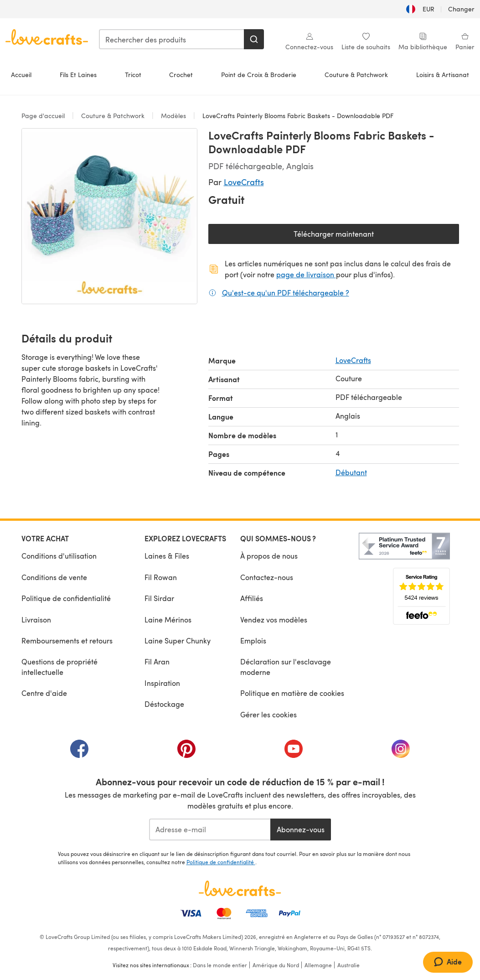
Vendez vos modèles (274, 620)
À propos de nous (269, 556)
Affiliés (252, 598)
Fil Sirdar (159, 598)
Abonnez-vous (301, 829)
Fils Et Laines (78, 75)
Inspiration (162, 683)
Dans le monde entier (220, 965)
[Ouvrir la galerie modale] (109, 216)
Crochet (181, 75)
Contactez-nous (267, 577)
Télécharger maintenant (365, 236)
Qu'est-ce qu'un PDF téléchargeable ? (286, 292)
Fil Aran (157, 661)
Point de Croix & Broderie (259, 75)
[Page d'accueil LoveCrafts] (240, 888)
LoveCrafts (244, 182)
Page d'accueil (44, 116)
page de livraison (306, 274)
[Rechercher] (254, 39)
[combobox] (172, 39)
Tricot (133, 75)
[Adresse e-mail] (210, 830)
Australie (348, 965)
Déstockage (164, 704)
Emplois (253, 640)
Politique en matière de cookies (292, 693)
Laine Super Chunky (178, 640)
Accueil (21, 75)
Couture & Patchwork (356, 75)
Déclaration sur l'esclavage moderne (286, 666)
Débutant (351, 472)
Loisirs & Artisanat (443, 75)
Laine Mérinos (168, 620)
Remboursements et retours (67, 640)
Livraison (36, 620)
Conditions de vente (54, 577)
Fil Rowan (161, 577)
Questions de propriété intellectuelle (59, 666)
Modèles (173, 116)
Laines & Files (167, 556)
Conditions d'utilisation (59, 556)
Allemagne (318, 965)
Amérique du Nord (276, 965)
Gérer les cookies (268, 714)
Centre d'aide (44, 693)
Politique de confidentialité (66, 598)
